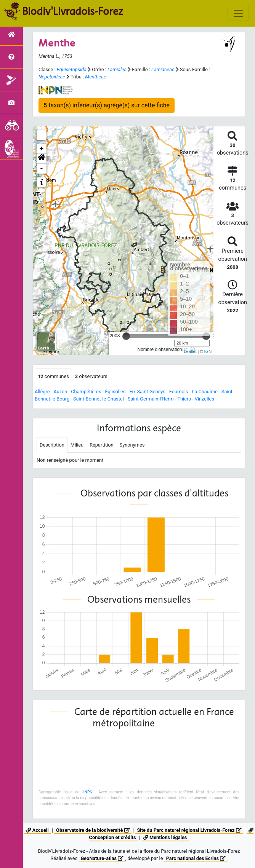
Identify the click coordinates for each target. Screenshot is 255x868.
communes (53, 376)
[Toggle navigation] (238, 13)
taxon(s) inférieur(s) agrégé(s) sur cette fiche (107, 105)
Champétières (86, 392)
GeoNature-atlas (102, 858)
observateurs (91, 376)
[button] (42, 159)
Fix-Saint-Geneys (147, 392)
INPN (88, 792)
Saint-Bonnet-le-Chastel (99, 399)
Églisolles (115, 392)
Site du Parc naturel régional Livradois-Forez (189, 830)
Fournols (179, 392)
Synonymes (132, 445)
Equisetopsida (72, 69)
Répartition (101, 445)
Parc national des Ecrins (196, 858)
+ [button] (42, 149)
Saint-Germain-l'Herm (151, 399)
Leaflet (190, 351)
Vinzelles (204, 399)
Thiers (184, 399)
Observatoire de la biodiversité (93, 830)
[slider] (126, 336)
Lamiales (117, 69)
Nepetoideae (52, 77)
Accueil (38, 830)
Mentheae (95, 77)
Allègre (42, 392)
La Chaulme (205, 392)
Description (52, 445)
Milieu (77, 445)
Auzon (60, 392)
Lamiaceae (163, 69)
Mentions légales (165, 837)
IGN (208, 351)
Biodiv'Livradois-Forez (72, 11)
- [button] (42, 169)
